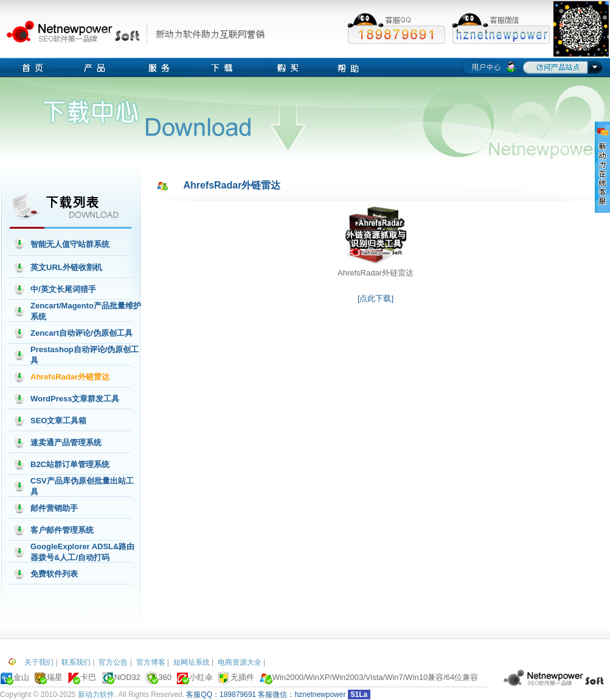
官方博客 (151, 662)
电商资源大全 (240, 662)
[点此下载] (376, 298)
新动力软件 (96, 695)
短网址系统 (192, 662)
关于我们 (39, 662)
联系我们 (76, 662)
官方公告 (113, 662)
